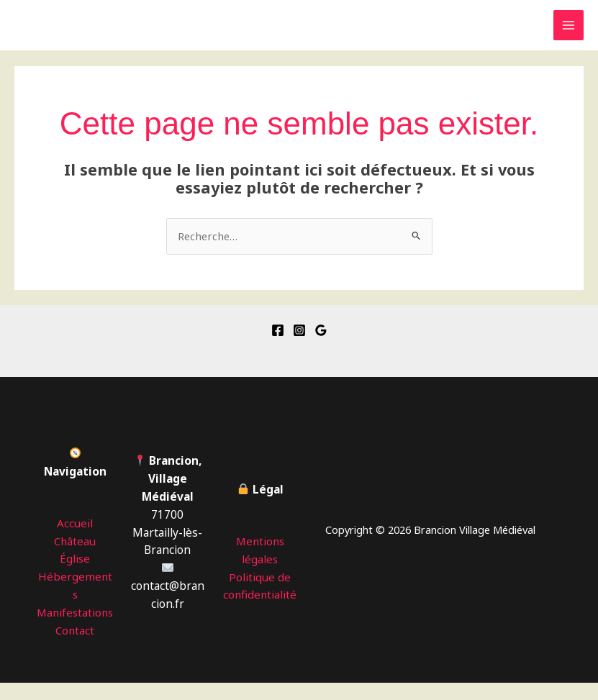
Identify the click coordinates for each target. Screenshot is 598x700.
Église (75, 558)
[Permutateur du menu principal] (568, 25)
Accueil (75, 522)
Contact (75, 647)
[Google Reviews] (321, 329)
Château (75, 540)
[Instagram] (299, 329)
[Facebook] (278, 329)
